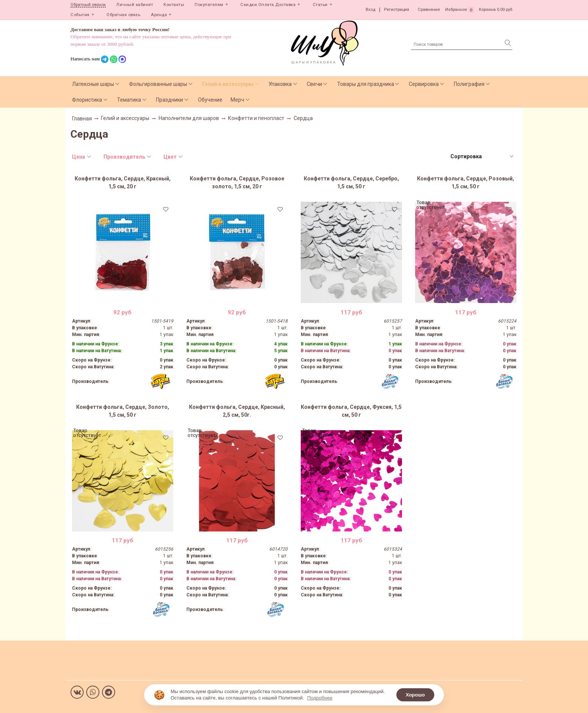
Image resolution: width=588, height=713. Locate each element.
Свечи (314, 84)
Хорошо (415, 695)
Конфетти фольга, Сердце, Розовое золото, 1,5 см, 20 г (237, 182)
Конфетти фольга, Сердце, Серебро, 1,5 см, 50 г (351, 182)
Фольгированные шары (158, 84)
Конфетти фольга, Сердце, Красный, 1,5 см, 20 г (123, 182)
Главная (82, 119)
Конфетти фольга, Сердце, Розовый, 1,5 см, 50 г (466, 182)
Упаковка (280, 84)
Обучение (210, 100)
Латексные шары (93, 84)
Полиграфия (469, 84)
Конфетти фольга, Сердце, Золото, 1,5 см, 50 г (123, 411)
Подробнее (320, 698)
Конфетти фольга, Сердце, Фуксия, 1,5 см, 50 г (351, 411)
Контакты (174, 5)
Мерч (237, 100)
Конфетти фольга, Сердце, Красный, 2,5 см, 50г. (237, 411)
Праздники (169, 100)
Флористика (87, 100)
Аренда (159, 15)
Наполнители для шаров (189, 118)
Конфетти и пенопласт (256, 118)
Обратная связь (123, 15)
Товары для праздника (366, 84)
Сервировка (424, 84)
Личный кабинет (135, 5)
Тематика (129, 100)
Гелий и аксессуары (228, 84)
